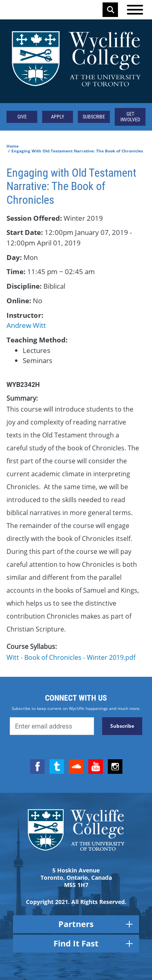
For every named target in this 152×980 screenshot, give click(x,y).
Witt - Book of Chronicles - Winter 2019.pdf (71, 657)
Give (22, 117)
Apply (58, 117)
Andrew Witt (26, 325)
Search (111, 10)
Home (13, 146)
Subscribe (94, 117)
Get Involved (130, 117)
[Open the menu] (135, 10)
